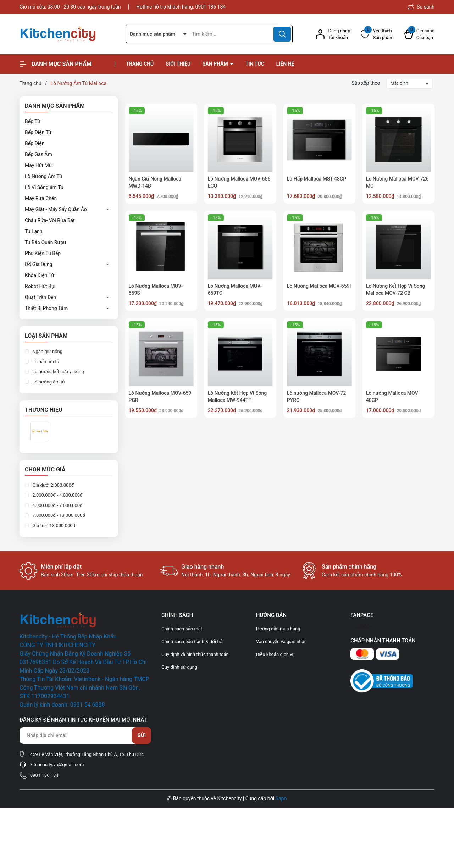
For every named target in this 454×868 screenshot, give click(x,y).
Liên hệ (285, 64)
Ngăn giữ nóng (47, 351)
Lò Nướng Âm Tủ (43, 176)
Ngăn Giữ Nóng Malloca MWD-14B (155, 182)
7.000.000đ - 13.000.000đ (58, 515)
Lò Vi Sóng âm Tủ (44, 187)
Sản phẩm (216, 64)
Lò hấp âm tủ (45, 362)
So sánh (421, 7)
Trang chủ (140, 64)
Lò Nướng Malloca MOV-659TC (235, 289)
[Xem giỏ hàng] (419, 34)
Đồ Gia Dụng (38, 264)
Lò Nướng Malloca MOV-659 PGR (160, 397)
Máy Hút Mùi (39, 165)
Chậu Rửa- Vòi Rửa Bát (50, 220)
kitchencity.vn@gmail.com (57, 765)
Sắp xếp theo (366, 83)
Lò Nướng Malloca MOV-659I (319, 286)
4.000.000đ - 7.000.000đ (57, 505)
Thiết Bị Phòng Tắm (46, 308)
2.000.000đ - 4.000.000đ (57, 495)
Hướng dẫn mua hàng (278, 629)
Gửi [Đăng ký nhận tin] (142, 735)
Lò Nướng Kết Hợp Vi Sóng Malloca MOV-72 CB (396, 289)
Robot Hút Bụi (40, 286)
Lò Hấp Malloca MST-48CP (317, 179)
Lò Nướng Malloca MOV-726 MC (397, 182)
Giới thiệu (178, 64)
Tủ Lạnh (34, 231)
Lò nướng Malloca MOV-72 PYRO (317, 397)
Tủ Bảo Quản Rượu (45, 242)
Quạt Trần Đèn (40, 297)
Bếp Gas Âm (38, 154)
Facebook (361, 626)
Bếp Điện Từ (38, 132)
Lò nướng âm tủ (48, 382)
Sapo (281, 798)
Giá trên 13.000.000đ (53, 526)
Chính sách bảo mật (182, 629)
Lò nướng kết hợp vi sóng (57, 372)
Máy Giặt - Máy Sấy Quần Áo (56, 209)
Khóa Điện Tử (40, 275)
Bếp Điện (35, 143)
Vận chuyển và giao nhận (281, 642)
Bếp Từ (33, 121)
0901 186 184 (211, 7)
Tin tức (255, 64)
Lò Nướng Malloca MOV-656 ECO (239, 182)
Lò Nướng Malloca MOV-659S (156, 289)
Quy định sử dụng (179, 667)
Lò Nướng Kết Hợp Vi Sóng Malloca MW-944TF (237, 397)
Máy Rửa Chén (41, 198)
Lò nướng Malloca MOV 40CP (392, 397)
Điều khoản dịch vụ (275, 654)
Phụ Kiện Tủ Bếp (43, 253)
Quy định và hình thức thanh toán (195, 654)
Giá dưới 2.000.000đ (53, 485)
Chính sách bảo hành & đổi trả (192, 642)
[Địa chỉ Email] (85, 736)
